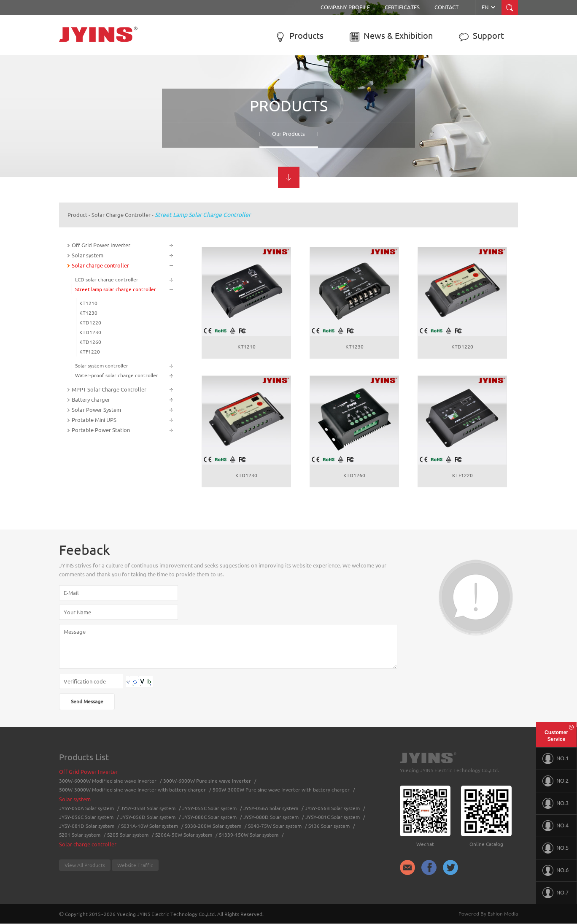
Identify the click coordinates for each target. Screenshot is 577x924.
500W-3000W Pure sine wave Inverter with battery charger (281, 790)
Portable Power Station (101, 430)
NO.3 (555, 803)
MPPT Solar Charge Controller (109, 389)
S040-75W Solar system (275, 826)
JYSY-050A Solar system (86, 808)
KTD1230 (90, 332)
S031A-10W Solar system (150, 826)
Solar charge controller (121, 215)
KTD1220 (90, 323)
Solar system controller (102, 366)
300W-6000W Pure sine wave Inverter (207, 781)
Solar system (88, 255)
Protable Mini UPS (94, 420)
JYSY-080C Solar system (209, 817)
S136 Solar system (329, 826)
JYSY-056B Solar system (332, 808)
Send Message (87, 701)
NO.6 (555, 870)
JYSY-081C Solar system (333, 817)
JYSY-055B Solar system (148, 808)
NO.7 (555, 893)
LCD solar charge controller (107, 280)
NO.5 (555, 848)
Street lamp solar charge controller (203, 215)
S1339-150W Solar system (249, 835)
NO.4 (555, 826)
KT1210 (88, 303)
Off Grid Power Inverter (101, 245)
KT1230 (88, 313)
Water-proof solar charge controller (117, 375)
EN (489, 7)
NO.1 (555, 759)
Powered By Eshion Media (488, 914)
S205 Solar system (128, 835)
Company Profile (345, 7)
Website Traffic (135, 865)
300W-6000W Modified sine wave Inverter (108, 781)
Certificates (402, 7)
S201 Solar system (80, 835)
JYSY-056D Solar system (148, 817)
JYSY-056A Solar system (271, 808)
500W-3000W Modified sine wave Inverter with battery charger (132, 790)
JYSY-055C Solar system (209, 808)
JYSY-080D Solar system (271, 817)
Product (77, 215)
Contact (446, 7)
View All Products (85, 865)
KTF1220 (90, 352)
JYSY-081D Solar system (87, 826)
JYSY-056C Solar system (86, 817)
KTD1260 (90, 342)
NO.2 (555, 781)
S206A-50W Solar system (184, 835)
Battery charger (91, 400)
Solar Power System (96, 410)
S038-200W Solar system (213, 826)
